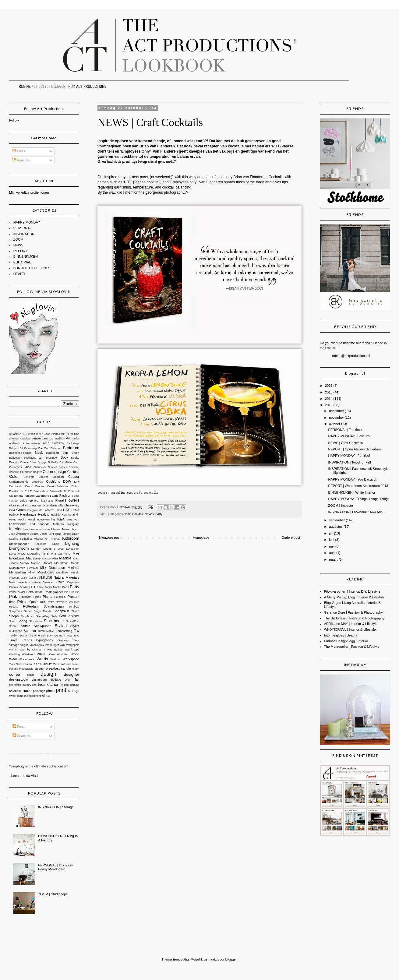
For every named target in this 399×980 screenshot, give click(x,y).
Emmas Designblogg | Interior (346, 641)
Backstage (73, 443)
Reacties (21, 160)
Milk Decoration (53, 568)
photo (51, 691)
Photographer (54, 592)
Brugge (42, 462)
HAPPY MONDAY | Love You (350, 436)
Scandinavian (54, 606)
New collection (20, 582)
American (25, 439)
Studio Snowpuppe (36, 626)
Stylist (75, 626)
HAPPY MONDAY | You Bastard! (352, 479)
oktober (335, 424)
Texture (23, 636)
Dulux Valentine (58, 486)
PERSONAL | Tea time (345, 430)
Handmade (28, 514)
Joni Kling (55, 534)
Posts (19, 151)
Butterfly (53, 462)
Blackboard (53, 453)
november (337, 418)
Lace (56, 544)
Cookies (44, 477)
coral (30, 675)
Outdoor (25, 587)
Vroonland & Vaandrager (44, 645)
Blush (75, 453)
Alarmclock (58, 434)
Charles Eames (57, 467)
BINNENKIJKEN (26, 256)
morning (74, 685)
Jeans (44, 534)
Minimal (73, 568)
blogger (39, 669)
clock (76, 669)
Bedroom (71, 448)
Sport (12, 621)
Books (75, 458)
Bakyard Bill (16, 448)
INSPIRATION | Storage (56, 807)
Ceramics (16, 467)
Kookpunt (40, 544)
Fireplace (32, 501)
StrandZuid (73, 621)
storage (74, 691)
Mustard (34, 578)
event (68, 680)
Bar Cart (44, 448)
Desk (29, 486)
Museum (14, 578)
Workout (56, 659)
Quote (34, 602)
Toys (76, 636)
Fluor (13, 505)
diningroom (39, 680)
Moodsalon (63, 573)
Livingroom (19, 548)
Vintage (14, 645)
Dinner (40, 486)
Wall (63, 645)
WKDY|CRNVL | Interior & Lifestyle (350, 629)
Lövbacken (73, 549)
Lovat (61, 549)
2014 (329, 399)
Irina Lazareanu (32, 529)
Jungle (67, 534)
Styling (61, 626)
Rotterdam (31, 606)
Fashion (65, 495)
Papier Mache (53, 587)
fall (77, 679)
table (20, 696)
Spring (22, 621)
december (337, 411)
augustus (336, 527)
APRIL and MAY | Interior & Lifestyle (351, 624)
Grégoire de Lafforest (41, 510)
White (41, 654)
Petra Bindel (35, 592)
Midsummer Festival (23, 568)
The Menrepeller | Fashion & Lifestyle (352, 647)
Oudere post (291, 538)
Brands (14, 462)
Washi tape (72, 650)
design (48, 674)
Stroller (13, 626)
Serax (28, 611)
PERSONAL (23, 228)
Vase (76, 640)
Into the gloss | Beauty (341, 635)
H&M (59, 510)
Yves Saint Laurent (21, 664)
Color (14, 476)
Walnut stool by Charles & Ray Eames (36, 650)
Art (68, 438)
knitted (65, 685)
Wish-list (63, 654)
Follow (14, 120)
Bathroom (56, 448)
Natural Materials (66, 577)
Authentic (15, 443)
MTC (67, 554)
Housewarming (46, 520)
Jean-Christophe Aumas (24, 534)
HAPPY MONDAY (27, 222)
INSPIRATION (24, 234)
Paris (66, 587)
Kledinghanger (19, 544)
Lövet (12, 554)
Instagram (73, 524)
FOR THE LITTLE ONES (32, 268)
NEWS (149, 514)
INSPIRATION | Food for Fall (349, 462)
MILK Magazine (29, 553)
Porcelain (60, 597)
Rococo (14, 607)
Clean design (54, 472)
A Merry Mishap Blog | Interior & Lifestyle (354, 597)
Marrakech (61, 563)
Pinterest (25, 597)
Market (47, 563)
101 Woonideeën (33, 434)
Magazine (34, 558)
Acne (47, 434)
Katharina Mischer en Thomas (40, 539)
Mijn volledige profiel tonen (29, 192)
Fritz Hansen (34, 505)
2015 (329, 392)
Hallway (14, 515)
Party (159, 514)
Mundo (75, 573)
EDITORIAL (22, 262)
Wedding (14, 654)
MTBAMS (57, 554)
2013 (329, 405)
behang (14, 669)
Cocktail (138, 514)
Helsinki (56, 515)
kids (42, 684)
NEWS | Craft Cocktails (345, 443)
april (333, 553)
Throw (68, 635)
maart (334, 559)
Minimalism (18, 572)
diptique (56, 680)
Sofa (54, 616)
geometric (15, 685)
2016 (329, 386)
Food (21, 505)
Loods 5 (49, 549)
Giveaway (72, 505)
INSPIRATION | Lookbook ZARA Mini (356, 512)
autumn (66, 664)
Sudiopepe (16, 631)
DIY (77, 482)
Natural (46, 577)
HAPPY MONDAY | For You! (349, 456)
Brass (24, 462)
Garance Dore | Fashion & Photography (353, 612)
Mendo (75, 563)
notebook (15, 691)
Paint (40, 587)
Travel (14, 640)
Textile (13, 636)
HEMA (75, 510)
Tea (76, 631)
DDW (67, 481)
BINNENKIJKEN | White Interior (351, 492)
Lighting (72, 543)
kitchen (53, 684)
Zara (56, 664)
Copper (74, 477)
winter (46, 696)
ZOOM (18, 239)
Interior (15, 529)
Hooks (22, 520)
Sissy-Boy (43, 616)
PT (34, 587)
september (337, 520)
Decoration (16, 486)
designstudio (19, 679)
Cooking (58, 477)
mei (332, 546)
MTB (46, 553)
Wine (51, 654)
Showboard (28, 616)
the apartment (33, 696)
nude (27, 691)
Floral (60, 500)
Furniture (50, 505)
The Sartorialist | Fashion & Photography (354, 618)
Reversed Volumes (68, 602)
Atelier (75, 439)
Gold (12, 510)
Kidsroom (71, 538)
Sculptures (16, 611)
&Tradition (15, 434)
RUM (43, 602)
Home (13, 520)
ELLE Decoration (36, 491)
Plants (48, 597)
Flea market (47, 501)
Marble (65, 558)
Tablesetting (64, 631)
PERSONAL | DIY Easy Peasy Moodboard (55, 867)
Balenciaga (31, 448)
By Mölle (65, 462)
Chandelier (40, 467)
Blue (65, 453)
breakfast (53, 668)
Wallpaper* (73, 645)
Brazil (33, 462)
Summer (30, 631)
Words (42, 659)
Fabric (54, 496)
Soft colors (69, 616)
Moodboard (46, 572)
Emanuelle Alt (58, 491)
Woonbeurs (26, 659)
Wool (13, 659)
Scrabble (74, 607)
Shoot (75, 611)
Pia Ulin (69, 592)
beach (76, 664)
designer (71, 674)
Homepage (201, 538)
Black (39, 453)
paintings (39, 691)
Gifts (61, 506)
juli (332, 533)
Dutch (75, 486)
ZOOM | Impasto (340, 506)
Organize (73, 582)
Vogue (24, 645)
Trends (27, 640)
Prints (22, 602)
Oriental (14, 587)
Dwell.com (16, 491)
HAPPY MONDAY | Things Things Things (359, 499)
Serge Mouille (43, 611)
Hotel (31, 519)
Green (21, 510)
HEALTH (20, 274)
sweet (13, 696)
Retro (51, 602)
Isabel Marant (51, 529)
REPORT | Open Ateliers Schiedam (354, 449)
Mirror (32, 572)
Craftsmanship (19, 482)
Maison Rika (50, 559)
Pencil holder (17, 592)
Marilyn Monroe (30, 563)
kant (35, 685)
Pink (13, 596)
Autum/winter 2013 (36, 443)
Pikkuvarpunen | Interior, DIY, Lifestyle (352, 591)
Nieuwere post (110, 538)
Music (24, 578)
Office (60, 582)
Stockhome (54, 621)
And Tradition (57, 439)
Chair (27, 467)
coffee (15, 674)
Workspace (71, 659)
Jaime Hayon (70, 529)
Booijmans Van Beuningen (41, 458)
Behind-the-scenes (20, 453)
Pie (77, 592)
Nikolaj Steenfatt (43, 582)
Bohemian (15, 458)
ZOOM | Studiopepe (53, 894)
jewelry (27, 685)
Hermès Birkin (71, 515)
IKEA (60, 519)
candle (66, 668)
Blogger (231, 959)
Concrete (29, 477)
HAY (66, 510)
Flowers (72, 500)
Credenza (37, 482)
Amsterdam (40, 438)
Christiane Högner (31, 472)
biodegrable (26, 669)
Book (127, 514)
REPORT (20, 251)
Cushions (53, 481)
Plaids (37, 597)
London (36, 549)
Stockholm (35, 621)
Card (76, 462)
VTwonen (63, 640)
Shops (14, 616)
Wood (75, 654)
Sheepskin (61, 611)
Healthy (44, 514)
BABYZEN (58, 443)
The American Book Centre (45, 636)
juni (332, 540)
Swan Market (46, 631)
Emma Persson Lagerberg (32, 496)
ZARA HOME (43, 664)
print (61, 690)
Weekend (28, 654)
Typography (44, 640)
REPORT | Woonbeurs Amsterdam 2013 (358, 486)
